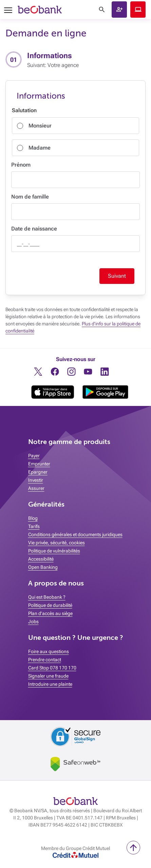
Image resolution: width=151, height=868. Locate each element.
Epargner (38, 472)
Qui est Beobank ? (47, 597)
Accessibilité (41, 559)
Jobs (33, 622)
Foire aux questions (49, 651)
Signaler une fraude (48, 676)
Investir (36, 480)
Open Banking (43, 567)
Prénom (21, 165)
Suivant (117, 276)
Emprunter (39, 464)
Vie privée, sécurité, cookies (56, 543)
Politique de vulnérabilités (54, 551)
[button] (119, 10)
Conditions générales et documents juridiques (75, 534)
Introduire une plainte (50, 684)
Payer (34, 456)
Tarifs (34, 526)
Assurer (36, 488)
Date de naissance (34, 229)
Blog (33, 518)
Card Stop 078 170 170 (52, 668)
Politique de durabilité (50, 605)
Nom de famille (30, 197)
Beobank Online (138, 10)
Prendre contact (45, 660)
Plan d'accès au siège (50, 613)
